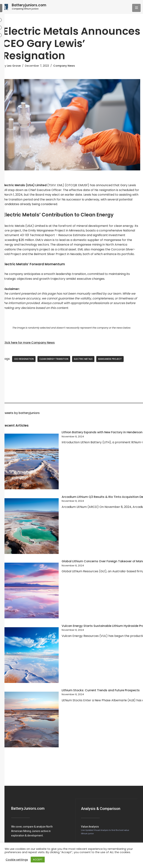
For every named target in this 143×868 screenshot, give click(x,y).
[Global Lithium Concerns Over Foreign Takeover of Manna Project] (31, 592)
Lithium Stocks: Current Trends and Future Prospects (101, 691)
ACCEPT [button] (38, 860)
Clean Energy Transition (54, 360)
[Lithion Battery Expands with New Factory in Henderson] (31, 463)
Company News (64, 66)
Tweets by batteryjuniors (22, 414)
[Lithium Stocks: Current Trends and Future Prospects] (31, 721)
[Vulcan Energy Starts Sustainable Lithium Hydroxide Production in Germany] (31, 657)
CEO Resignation (24, 360)
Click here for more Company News (29, 343)
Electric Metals (84, 360)
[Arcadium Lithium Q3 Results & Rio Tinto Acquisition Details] (31, 528)
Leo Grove (14, 66)
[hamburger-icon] (136, 8)
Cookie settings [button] (17, 860)
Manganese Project (111, 360)
